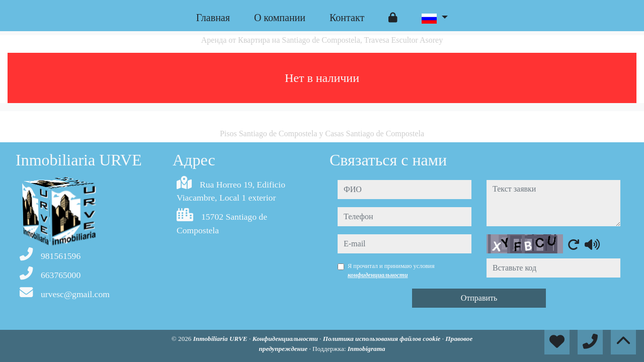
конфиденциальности (378, 275)
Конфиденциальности (286, 339)
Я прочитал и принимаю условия (391, 270)
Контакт (347, 18)
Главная (213, 18)
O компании (280, 18)
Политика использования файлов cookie (383, 339)
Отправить (479, 298)
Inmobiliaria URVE (221, 339)
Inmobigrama (367, 349)
